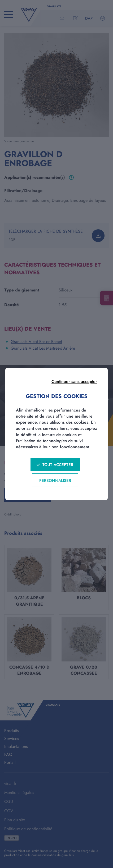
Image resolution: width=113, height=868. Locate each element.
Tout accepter (58, 465)
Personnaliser (55, 481)
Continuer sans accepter (74, 382)
